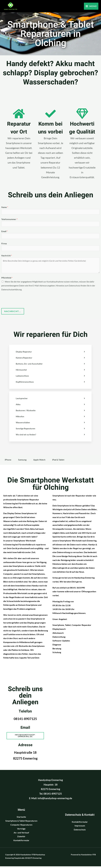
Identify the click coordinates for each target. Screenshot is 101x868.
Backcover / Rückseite (26, 412)
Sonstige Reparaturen (26, 430)
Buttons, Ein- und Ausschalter (30, 365)
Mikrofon (20, 418)
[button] (25, 737)
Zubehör (21, 838)
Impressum (80, 827)
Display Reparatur (24, 353)
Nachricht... (13, 313)
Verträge (21, 830)
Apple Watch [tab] (39, 461)
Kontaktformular (21, 842)
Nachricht (7, 257)
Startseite (21, 819)
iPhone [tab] (8, 461)
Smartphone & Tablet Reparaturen (21, 823)
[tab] (50, 353)
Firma (4, 244)
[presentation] (21, 300)
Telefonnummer (9, 220)
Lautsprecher (22, 400)
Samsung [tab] (22, 461)
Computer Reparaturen (21, 827)
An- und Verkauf (21, 834)
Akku (18, 406)
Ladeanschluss (22, 377)
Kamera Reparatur (24, 359)
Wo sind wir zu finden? (26, 436)
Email (4, 232)
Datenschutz (80, 831)
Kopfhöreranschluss (25, 383)
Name (5, 207)
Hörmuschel (22, 371)
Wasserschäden (23, 424)
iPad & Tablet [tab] (58, 461)
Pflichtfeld (7, 279)
